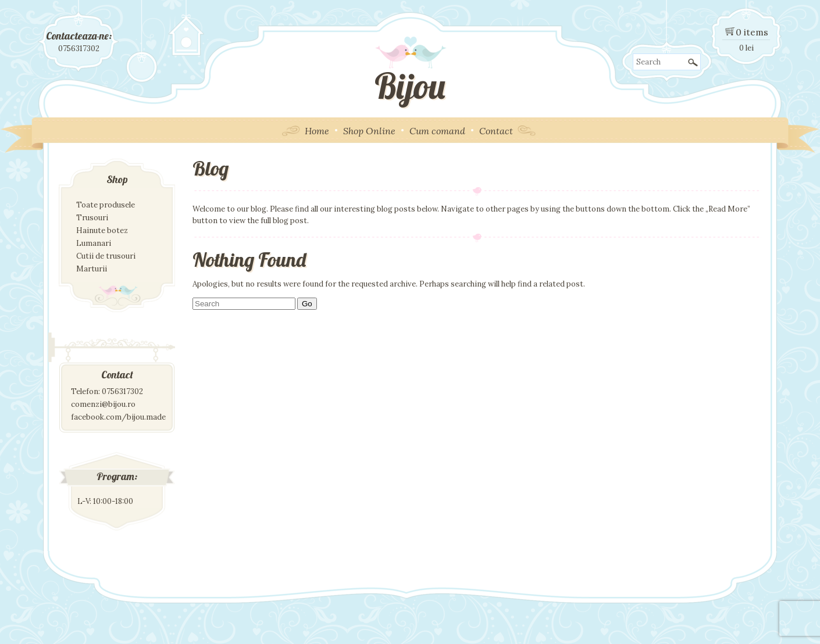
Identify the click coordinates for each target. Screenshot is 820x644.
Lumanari (94, 243)
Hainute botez (102, 230)
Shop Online (369, 131)
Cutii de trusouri (106, 256)
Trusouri (92, 218)
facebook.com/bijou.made (118, 417)
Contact (496, 131)
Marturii (92, 269)
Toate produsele (106, 205)
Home (317, 131)
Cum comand (437, 131)
